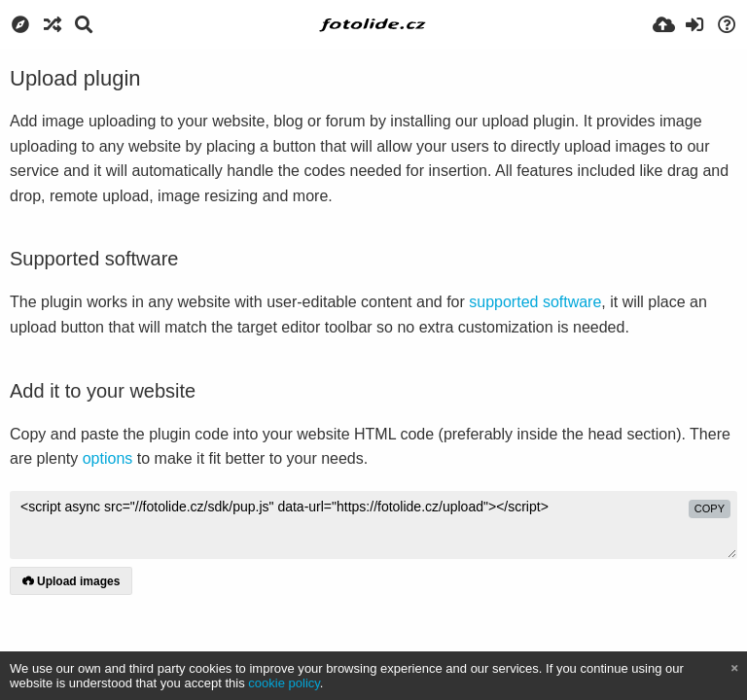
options (108, 458)
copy (710, 508)
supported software (535, 302)
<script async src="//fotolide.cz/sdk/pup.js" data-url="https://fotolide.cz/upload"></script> (373, 525)
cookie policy (284, 683)
